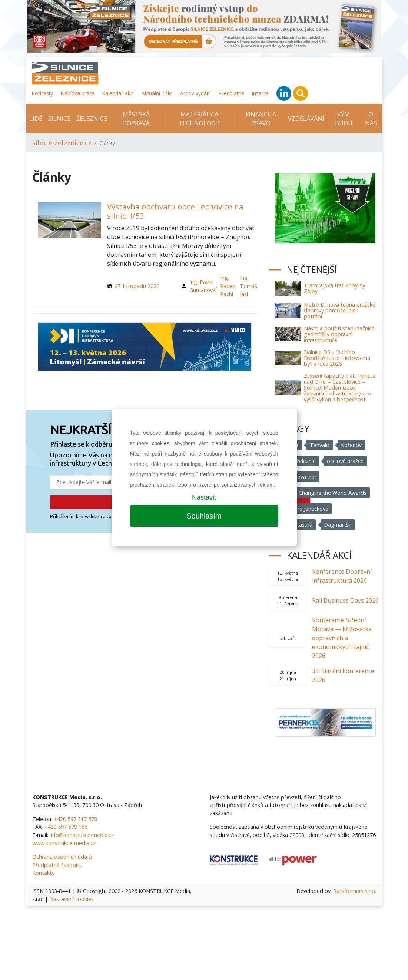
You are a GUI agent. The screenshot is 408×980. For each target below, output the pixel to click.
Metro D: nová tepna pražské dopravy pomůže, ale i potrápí (340, 310)
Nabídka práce (78, 93)
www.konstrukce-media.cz (64, 843)
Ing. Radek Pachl (228, 286)
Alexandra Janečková (303, 509)
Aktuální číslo (157, 93)
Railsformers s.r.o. (355, 891)
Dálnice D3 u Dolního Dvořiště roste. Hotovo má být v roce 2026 (337, 358)
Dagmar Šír (338, 525)
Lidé (36, 119)
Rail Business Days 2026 (345, 600)
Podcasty (42, 93)
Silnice (59, 119)
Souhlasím (204, 516)
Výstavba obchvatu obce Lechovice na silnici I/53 (175, 211)
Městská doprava (136, 119)
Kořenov (351, 445)
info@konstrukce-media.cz (82, 835)
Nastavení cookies (72, 899)
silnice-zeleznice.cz (62, 143)
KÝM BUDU (344, 119)
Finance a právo (261, 119)
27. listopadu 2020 (137, 286)
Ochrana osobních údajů (62, 857)
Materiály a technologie (200, 119)
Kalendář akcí (118, 93)
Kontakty (43, 873)
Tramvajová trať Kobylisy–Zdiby (336, 288)
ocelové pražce (345, 461)
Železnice (92, 119)
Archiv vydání (195, 93)
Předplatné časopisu (57, 865)
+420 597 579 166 (66, 827)
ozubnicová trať (297, 477)
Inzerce (260, 93)
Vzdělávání (306, 119)
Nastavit (204, 497)
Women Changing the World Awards (323, 493)
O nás (371, 119)
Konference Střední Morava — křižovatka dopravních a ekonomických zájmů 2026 (342, 638)
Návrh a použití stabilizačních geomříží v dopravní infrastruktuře (339, 334)
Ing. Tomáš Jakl (248, 286)
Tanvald (320, 445)
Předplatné (231, 93)
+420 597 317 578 (75, 819)
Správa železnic (297, 461)
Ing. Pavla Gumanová (203, 286)
